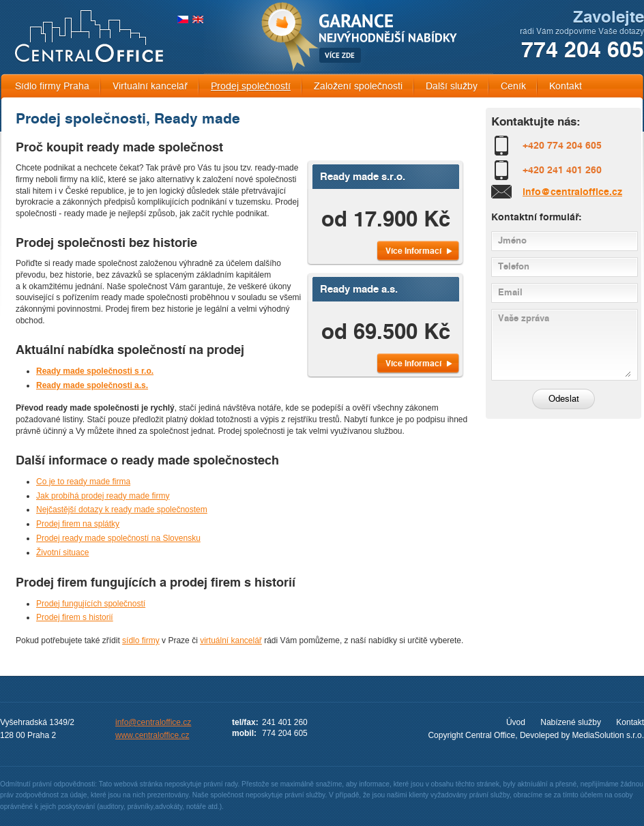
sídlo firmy (141, 640)
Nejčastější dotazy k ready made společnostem (122, 510)
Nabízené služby (571, 722)
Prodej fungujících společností (91, 604)
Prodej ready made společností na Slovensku (118, 538)
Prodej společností (251, 86)
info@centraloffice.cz (572, 192)
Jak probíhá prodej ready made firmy (103, 496)
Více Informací (413, 251)
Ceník (513, 86)
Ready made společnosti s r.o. (95, 371)
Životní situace (62, 552)
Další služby (452, 86)
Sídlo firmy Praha (52, 86)
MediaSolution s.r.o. (608, 735)
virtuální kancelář (231, 640)
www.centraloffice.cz (152, 735)
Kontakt (566, 86)
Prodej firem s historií (75, 617)
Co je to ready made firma (83, 482)
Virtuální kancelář (150, 86)
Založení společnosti (358, 86)
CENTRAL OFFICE (89, 36)
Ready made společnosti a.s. (92, 385)
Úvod (516, 722)
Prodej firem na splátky (78, 524)
